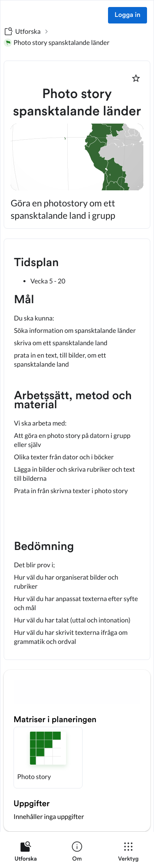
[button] (48, 758)
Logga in (128, 15)
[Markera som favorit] (136, 78)
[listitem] (26, 853)
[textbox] (77, 449)
